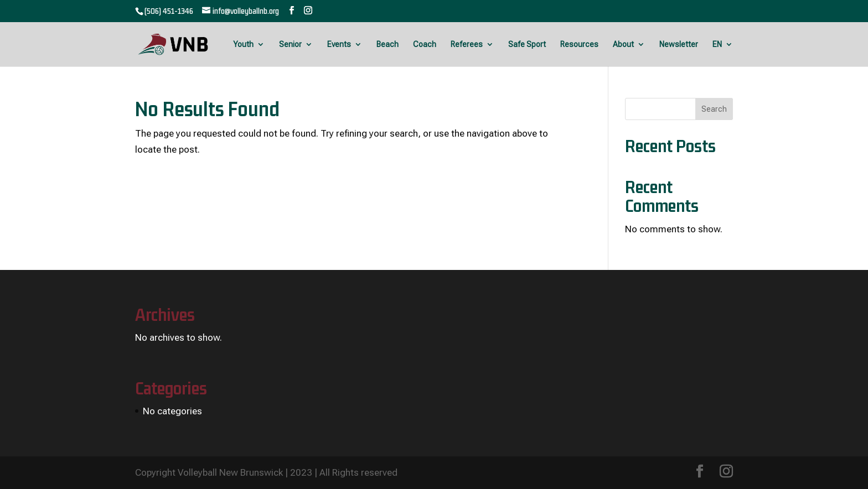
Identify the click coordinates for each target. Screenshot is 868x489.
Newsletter (679, 45)
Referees (467, 45)
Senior (290, 45)
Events (339, 45)
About (623, 45)
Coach (425, 45)
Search (714, 109)
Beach (387, 45)
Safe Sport (527, 45)
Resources (579, 45)
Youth (243, 45)
